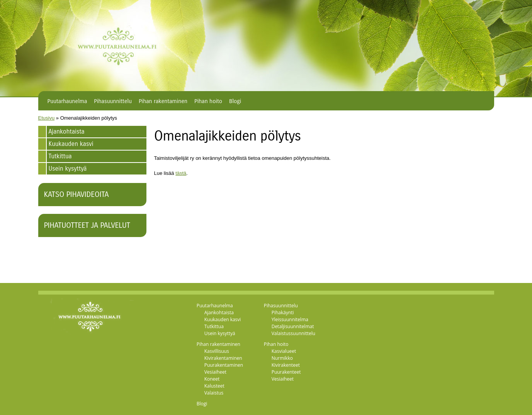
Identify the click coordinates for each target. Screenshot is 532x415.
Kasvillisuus (217, 351)
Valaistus (214, 393)
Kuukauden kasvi (71, 144)
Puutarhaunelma (67, 101)
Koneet (212, 379)
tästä (181, 173)
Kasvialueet (284, 351)
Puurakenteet (286, 372)
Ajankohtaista (67, 131)
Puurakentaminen (224, 365)
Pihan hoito (208, 101)
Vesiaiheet (215, 372)
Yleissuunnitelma (290, 319)
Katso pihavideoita (76, 194)
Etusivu (47, 118)
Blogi (235, 101)
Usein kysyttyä (68, 169)
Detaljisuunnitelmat (293, 326)
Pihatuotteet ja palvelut (87, 225)
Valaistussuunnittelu (294, 333)
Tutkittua (60, 156)
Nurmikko (282, 358)
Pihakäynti (283, 313)
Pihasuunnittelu (113, 101)
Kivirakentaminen (223, 358)
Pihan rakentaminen (163, 101)
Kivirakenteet (286, 365)
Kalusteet (214, 386)
